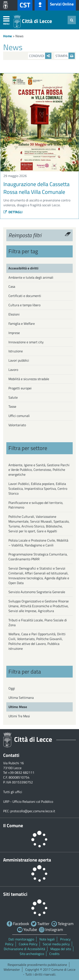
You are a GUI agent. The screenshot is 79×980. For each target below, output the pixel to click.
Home (7, 36)
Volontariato (17, 425)
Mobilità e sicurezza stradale (29, 379)
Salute (13, 397)
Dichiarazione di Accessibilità (24, 949)
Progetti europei (20, 388)
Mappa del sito (61, 949)
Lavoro (13, 370)
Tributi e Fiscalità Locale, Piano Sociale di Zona (38, 622)
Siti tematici (15, 894)
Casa (12, 286)
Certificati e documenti (25, 296)
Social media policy (56, 944)
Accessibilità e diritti (23, 268)
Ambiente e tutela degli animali (31, 277)
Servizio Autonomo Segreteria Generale (37, 592)
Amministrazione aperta (27, 860)
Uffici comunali (19, 416)
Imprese (14, 333)
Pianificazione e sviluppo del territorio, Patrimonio (36, 505)
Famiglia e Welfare (22, 324)
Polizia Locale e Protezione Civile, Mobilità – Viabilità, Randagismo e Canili (38, 543)
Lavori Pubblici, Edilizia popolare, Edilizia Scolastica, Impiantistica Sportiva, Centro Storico (38, 489)
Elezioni (14, 314)
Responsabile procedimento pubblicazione (37, 965)
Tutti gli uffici (13, 792)
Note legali (47, 939)
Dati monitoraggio (21, 939)
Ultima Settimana (21, 698)
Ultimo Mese (18, 707)
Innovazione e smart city (26, 342)
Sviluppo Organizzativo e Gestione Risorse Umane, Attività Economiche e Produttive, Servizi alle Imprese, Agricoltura (39, 606)
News (19, 36)
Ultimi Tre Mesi (19, 716)
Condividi (40, 56)
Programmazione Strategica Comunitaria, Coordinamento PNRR (38, 557)
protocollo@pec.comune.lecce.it (33, 811)
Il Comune (13, 826)
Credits (54, 954)
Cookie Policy (28, 944)
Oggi (12, 688)
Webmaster (12, 969)
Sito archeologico (32, 954)
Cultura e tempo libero (24, 305)
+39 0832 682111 (21, 772)
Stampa (65, 56)
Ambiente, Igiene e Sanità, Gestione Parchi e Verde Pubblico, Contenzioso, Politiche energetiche (39, 470)
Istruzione (16, 351)
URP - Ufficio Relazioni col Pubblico (28, 802)
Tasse (12, 406)
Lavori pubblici (19, 360)
